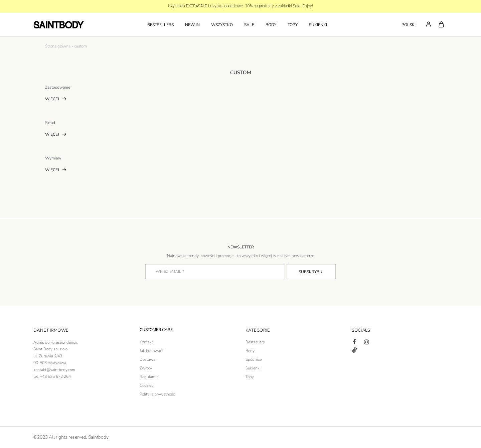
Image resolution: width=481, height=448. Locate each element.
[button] (410, 25)
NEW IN (192, 25)
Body (250, 351)
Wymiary (53, 158)
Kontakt (146, 342)
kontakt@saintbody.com (54, 369)
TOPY (293, 25)
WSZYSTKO (222, 25)
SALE (249, 25)
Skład (50, 123)
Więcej (56, 100)
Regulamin (149, 377)
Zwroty (146, 368)
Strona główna (58, 46)
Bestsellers (161, 25)
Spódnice (254, 359)
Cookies (146, 385)
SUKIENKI (318, 25)
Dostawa (147, 359)
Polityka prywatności (158, 394)
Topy (250, 377)
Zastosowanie (58, 87)
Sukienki (253, 368)
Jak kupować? (151, 351)
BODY (271, 25)
